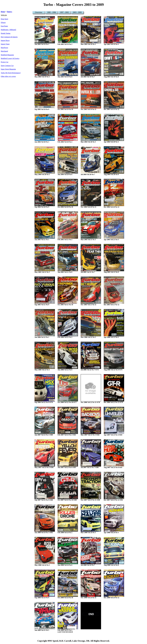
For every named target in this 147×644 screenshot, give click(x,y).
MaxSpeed (4, 51)
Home (3, 12)
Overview (39, 12)
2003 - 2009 (77, 12)
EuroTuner (4, 26)
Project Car (5, 62)
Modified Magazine (7, 55)
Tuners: (9, 12)
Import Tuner (5, 44)
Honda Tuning (6, 33)
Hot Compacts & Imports (9, 37)
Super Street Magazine (8, 69)
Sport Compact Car (7, 66)
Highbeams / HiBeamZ (8, 30)
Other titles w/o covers (8, 76)
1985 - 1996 (52, 12)
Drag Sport (4, 19)
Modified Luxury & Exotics (10, 58)
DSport (3, 23)
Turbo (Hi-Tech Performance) (11, 73)
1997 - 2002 (64, 12)
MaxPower (4, 48)
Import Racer (5, 41)
